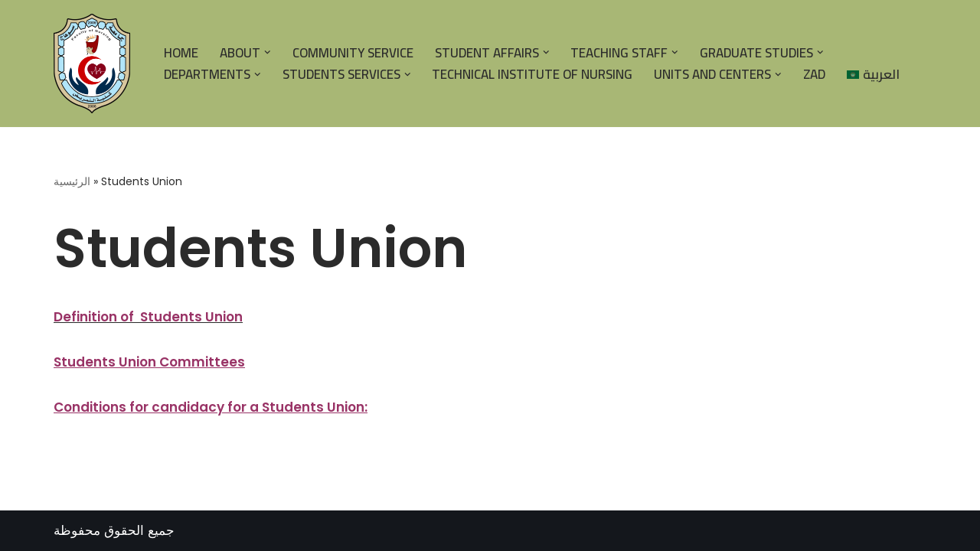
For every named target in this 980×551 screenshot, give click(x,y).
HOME (181, 53)
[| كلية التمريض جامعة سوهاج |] (96, 64)
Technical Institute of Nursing (532, 74)
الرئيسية (72, 181)
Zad (814, 74)
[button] (268, 52)
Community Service (353, 53)
